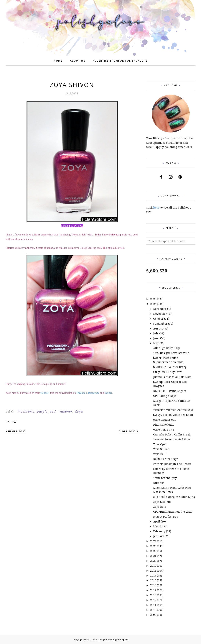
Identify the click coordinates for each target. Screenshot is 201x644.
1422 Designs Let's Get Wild (171, 353)
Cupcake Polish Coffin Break (172, 434)
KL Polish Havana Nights (170, 391)
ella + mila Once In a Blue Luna (174, 497)
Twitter (108, 393)
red (53, 411)
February (159, 531)
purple (42, 411)
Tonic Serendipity (165, 478)
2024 (153, 541)
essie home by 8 (164, 429)
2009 (153, 615)
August (158, 328)
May (156, 343)
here (156, 207)
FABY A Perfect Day (166, 517)
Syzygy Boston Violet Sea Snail (173, 415)
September (160, 324)
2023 (153, 546)
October (158, 319)
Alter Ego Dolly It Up (167, 348)
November (160, 314)
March (157, 526)
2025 (153, 304)
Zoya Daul (160, 454)
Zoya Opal (160, 444)
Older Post (127, 431)
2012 (153, 600)
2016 (153, 580)
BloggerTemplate (120, 640)
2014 (153, 590)
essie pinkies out (164, 420)
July (156, 333)
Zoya (79, 411)
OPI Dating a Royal (165, 396)
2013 (153, 595)
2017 (153, 575)
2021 (153, 556)
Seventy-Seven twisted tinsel (172, 439)
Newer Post (17, 431)
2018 (153, 571)
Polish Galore (90, 640)
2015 (153, 585)
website (45, 393)
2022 (153, 551)
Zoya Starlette (162, 502)
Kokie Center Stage (166, 459)
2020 (153, 561)
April (157, 521)
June (156, 338)
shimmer (65, 411)
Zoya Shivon (161, 449)
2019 (153, 566)
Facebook (82, 393)
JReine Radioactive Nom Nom (172, 377)
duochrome (26, 411)
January (159, 536)
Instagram (93, 393)
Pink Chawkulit (163, 425)
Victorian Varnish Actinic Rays (173, 410)
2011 (153, 605)
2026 (153, 299)
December (160, 309)
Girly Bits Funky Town (168, 372)
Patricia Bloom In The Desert (172, 464)
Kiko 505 (159, 483)
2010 (153, 610)
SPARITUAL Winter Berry (170, 367)
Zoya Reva (160, 507)
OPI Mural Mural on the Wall (172, 512)
